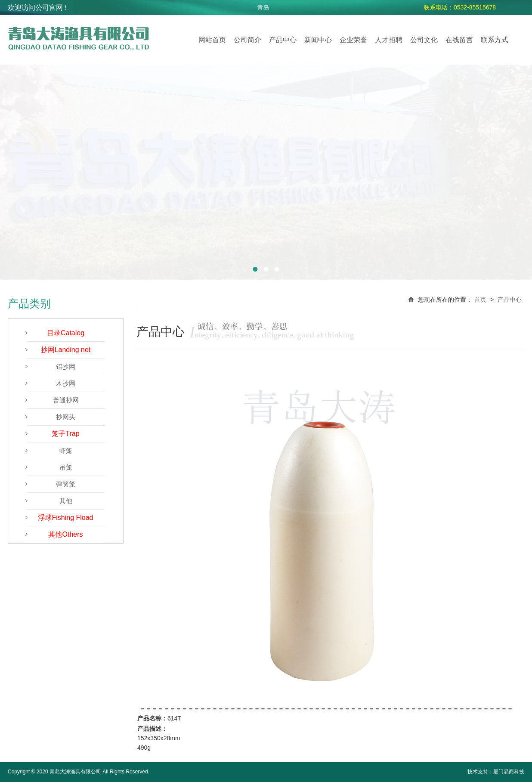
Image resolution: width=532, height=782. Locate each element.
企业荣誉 (353, 40)
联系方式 (495, 40)
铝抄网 (66, 366)
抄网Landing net (66, 350)
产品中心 (283, 40)
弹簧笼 (66, 484)
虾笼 (66, 450)
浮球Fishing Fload (65, 518)
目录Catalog (66, 333)
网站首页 (212, 40)
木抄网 (66, 383)
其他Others (65, 534)
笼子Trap (65, 434)
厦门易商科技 (509, 772)
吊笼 (66, 467)
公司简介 (247, 40)
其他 (66, 501)
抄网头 (66, 417)
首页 (480, 300)
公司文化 (424, 40)
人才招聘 (389, 40)
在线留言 (459, 40)
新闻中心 (318, 40)
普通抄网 (66, 400)
